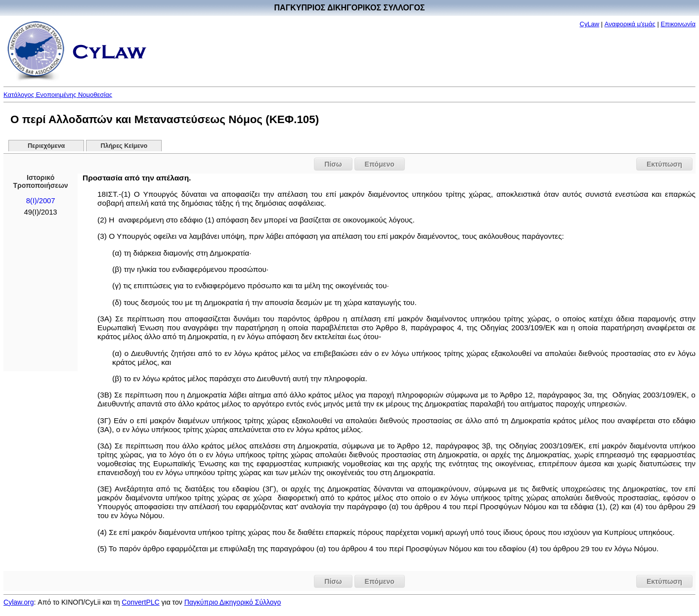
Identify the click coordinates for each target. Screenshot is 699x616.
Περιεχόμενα (46, 146)
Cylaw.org (19, 602)
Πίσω (333, 164)
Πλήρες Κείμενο (124, 146)
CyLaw (590, 24)
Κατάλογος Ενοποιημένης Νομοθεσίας (58, 95)
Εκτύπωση (664, 164)
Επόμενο (380, 164)
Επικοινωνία (678, 24)
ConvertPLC (140, 602)
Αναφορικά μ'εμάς (630, 24)
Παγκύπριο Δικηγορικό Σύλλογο (233, 602)
